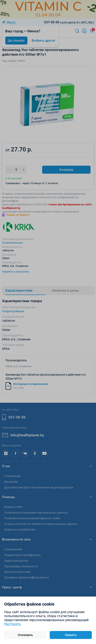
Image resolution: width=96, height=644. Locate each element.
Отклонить (25, 635)
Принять (71, 635)
